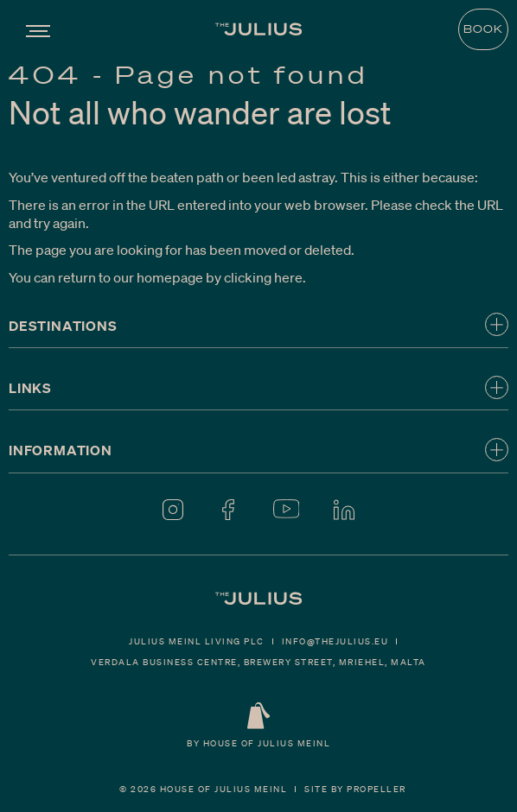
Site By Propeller (355, 789)
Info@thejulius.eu (335, 641)
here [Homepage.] (288, 277)
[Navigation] (38, 29)
